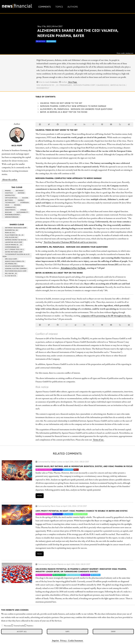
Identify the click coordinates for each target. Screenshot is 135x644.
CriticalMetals (10, 198)
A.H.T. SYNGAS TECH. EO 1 (13, 249)
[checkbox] (2, 625)
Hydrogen (24, 203)
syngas (22, 210)
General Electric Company (15, 269)
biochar (7, 212)
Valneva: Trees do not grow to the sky (61, 103)
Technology (9, 203)
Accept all (22, 631)
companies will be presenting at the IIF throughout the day (106, 316)
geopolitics (9, 195)
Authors (73, 7)
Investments (9, 210)
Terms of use (98, 440)
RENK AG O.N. (9, 233)
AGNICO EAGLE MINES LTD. (14, 261)
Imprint (55, 640)
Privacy (63, 640)
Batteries (8, 200)
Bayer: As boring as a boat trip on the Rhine (64, 112)
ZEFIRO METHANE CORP (13, 252)
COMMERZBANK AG (11, 247)
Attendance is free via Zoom (73, 268)
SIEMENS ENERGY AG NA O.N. (15, 240)
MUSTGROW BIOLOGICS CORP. (15, 271)
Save (67, 631)
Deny (113, 631)
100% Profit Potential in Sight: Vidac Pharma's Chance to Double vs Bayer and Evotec (82, 511)
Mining (7, 191)
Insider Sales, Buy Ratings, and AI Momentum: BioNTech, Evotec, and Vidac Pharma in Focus (84, 466)
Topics (59, 7)
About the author (10, 179)
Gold (6, 205)
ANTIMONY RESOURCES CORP (15, 228)
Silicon (24, 198)
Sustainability (22, 212)
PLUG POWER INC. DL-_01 (13, 235)
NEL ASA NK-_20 (10, 273)
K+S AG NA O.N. (10, 276)
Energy (20, 200)
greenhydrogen (11, 217)
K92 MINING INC (10, 264)
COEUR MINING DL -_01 (13, 245)
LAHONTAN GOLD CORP (13, 242)
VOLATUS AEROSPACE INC (13, 266)
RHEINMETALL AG (10, 230)
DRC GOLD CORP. (10, 259)
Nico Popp (73, 82)
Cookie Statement (75, 640)
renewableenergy (12, 215)
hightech (8, 193)
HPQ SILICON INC (10, 237)
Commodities (9, 207)
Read (40, 496)
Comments (45, 7)
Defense (20, 193)
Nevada (16, 205)
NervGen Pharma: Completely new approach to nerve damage (73, 106)
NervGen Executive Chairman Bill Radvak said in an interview (70, 242)
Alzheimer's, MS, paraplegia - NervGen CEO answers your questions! (76, 109)
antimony (19, 191)
